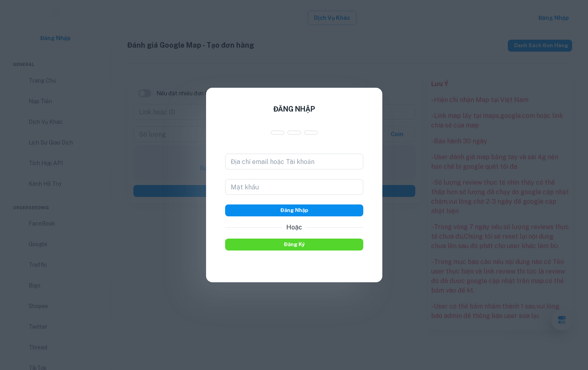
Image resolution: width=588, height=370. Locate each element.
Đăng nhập (294, 210)
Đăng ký (294, 245)
